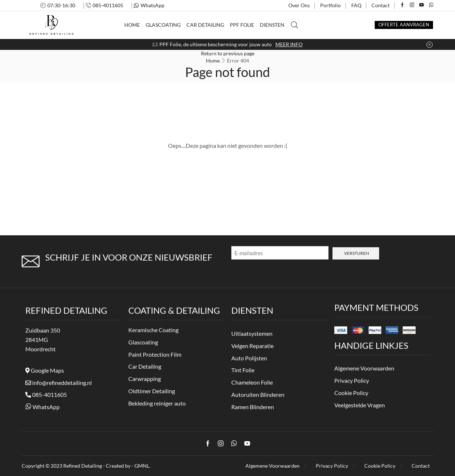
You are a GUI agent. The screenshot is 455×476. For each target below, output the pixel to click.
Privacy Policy (332, 466)
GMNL (142, 466)
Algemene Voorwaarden (272, 466)
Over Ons (299, 5)
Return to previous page (228, 53)
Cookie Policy (380, 466)
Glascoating (163, 25)
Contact (381, 5)
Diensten (272, 25)
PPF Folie (242, 25)
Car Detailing (205, 25)
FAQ (356, 5)
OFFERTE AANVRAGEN (404, 25)
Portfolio (330, 5)
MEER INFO (289, 44)
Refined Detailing (83, 466)
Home (132, 25)
